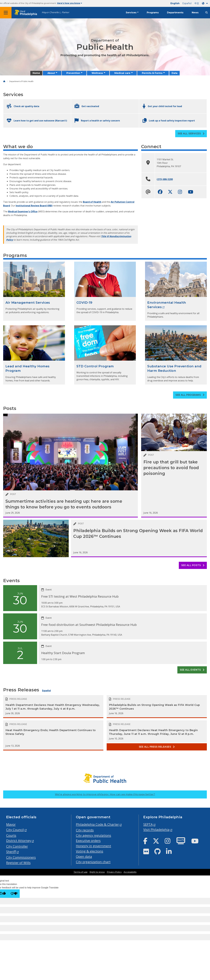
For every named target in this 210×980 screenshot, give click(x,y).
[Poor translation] (14, 894)
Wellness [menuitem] (97, 73)
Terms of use (81, 872)
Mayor (11, 824)
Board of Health (92, 202)
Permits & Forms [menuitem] (152, 73)
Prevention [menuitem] (73, 73)
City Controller (17, 846)
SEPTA (148, 824)
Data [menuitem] (174, 73)
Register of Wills (18, 863)
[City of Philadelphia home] (27, 13)
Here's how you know (70, 3)
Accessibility (130, 872)
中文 (197, 3)
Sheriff (11, 852)
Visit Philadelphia (156, 830)
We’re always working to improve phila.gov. (105, 794)
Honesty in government (94, 846)
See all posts (193, 565)
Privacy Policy (114, 872)
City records (85, 830)
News (195, 13)
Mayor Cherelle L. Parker (55, 12)
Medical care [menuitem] (122, 73)
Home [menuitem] (36, 73)
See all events (192, 670)
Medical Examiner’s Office (23, 211)
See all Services (191, 134)
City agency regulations (94, 835)
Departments (175, 13)
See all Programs (190, 395)
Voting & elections (90, 851)
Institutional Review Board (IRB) (34, 206)
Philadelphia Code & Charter (97, 824)
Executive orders (88, 841)
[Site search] (207, 13)
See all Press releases (157, 747)
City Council (15, 830)
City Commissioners (21, 857)
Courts (11, 835)
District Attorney (19, 841)
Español (187, 3)
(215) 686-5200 (165, 179)
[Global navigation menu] (6, 13)
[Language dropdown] (205, 3)
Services (131, 13)
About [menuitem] (51, 73)
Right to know (97, 872)
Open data (84, 856)
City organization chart (93, 862)
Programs (153, 13)
